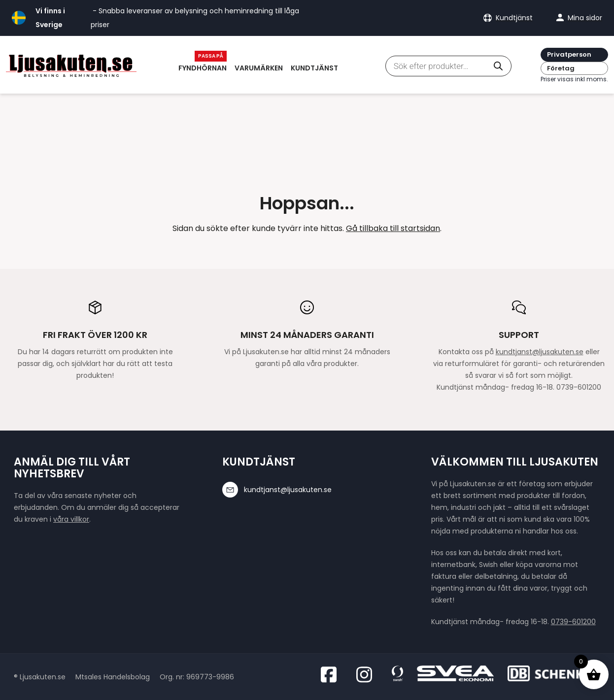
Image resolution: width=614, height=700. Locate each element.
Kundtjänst (314, 68)
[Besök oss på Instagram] (367, 675)
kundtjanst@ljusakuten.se (540, 352)
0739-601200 (573, 622)
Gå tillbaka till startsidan (393, 228)
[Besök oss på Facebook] (332, 675)
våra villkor (71, 519)
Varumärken (259, 68)
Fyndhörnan (203, 68)
